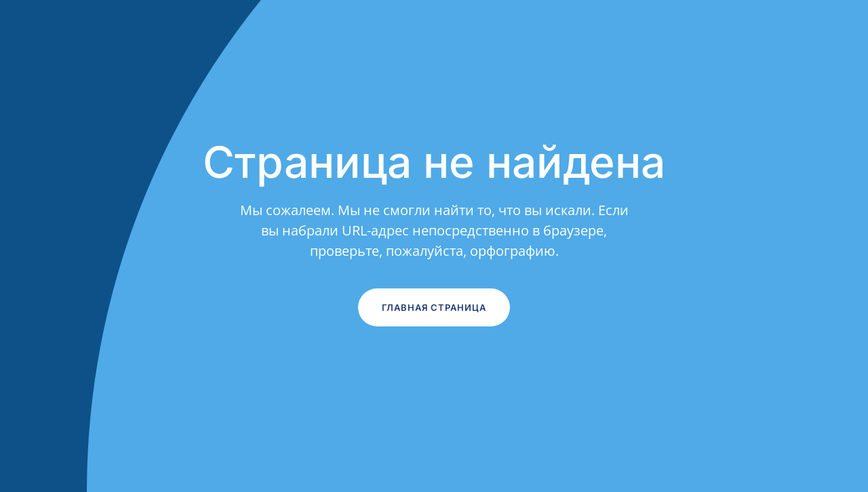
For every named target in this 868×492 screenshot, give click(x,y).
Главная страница (434, 307)
